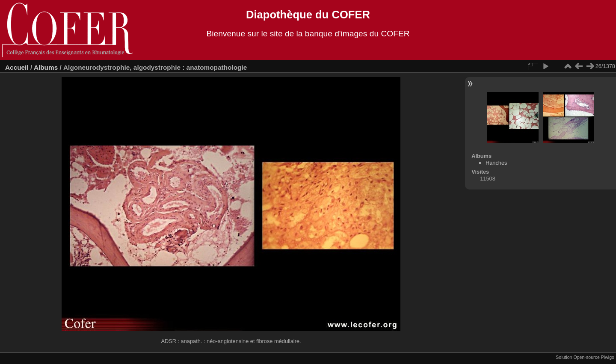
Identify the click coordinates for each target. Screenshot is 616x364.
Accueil (17, 67)
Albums (46, 67)
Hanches (496, 163)
